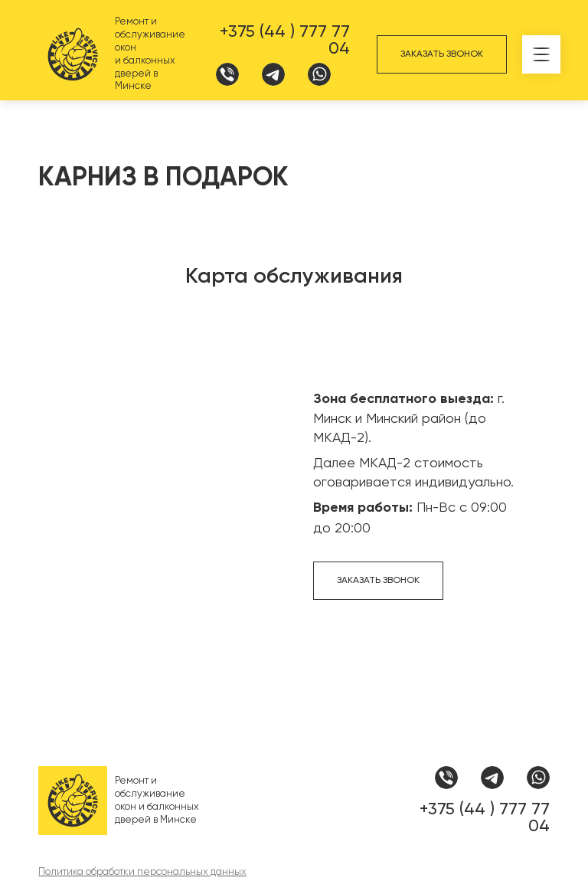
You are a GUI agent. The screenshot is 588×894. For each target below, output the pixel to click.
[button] (541, 54)
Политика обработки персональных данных (142, 871)
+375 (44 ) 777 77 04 (285, 40)
